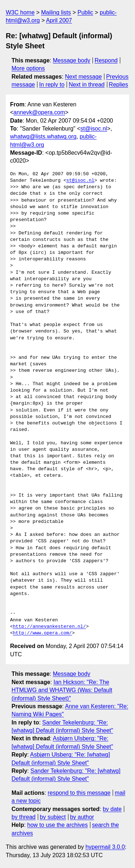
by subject (53, 817)
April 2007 (59, 20)
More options (28, 68)
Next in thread (87, 85)
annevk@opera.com (39, 112)
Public (85, 12)
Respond (106, 60)
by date (112, 809)
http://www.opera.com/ (42, 633)
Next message (84, 77)
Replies (118, 85)
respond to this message (79, 793)
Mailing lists (56, 12)
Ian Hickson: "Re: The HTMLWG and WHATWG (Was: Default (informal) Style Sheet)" (62, 690)
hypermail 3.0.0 (105, 847)
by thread (24, 817)
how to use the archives (58, 825)
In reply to (52, 85)
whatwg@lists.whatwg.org (43, 136)
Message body (72, 60)
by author (82, 817)
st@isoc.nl (94, 129)
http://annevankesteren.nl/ (49, 627)
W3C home (20, 12)
